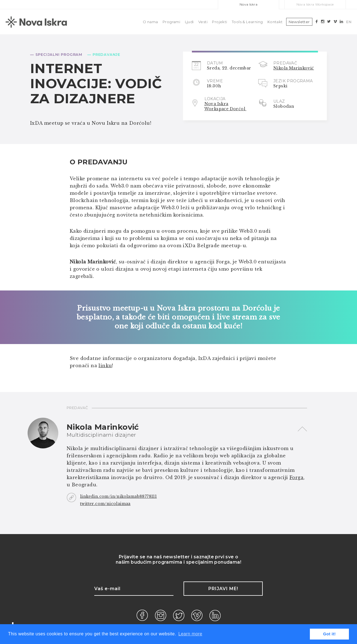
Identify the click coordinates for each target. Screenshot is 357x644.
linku (105, 366)
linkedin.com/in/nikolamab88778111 (118, 496)
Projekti (219, 22)
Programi (171, 22)
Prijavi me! (223, 589)
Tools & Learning (247, 22)
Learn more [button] (190, 634)
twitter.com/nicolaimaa (105, 504)
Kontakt (275, 22)
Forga (296, 477)
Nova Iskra (249, 4)
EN (349, 22)
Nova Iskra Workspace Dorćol (225, 106)
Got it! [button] (330, 634)
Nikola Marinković (294, 68)
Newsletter (299, 22)
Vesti (203, 22)
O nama (150, 22)
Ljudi (189, 22)
